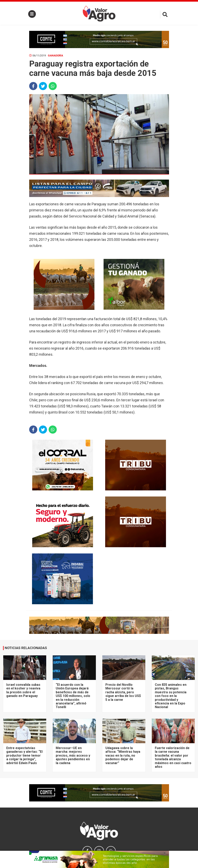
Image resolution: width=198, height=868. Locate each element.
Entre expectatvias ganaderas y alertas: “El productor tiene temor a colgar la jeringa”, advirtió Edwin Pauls (24, 755)
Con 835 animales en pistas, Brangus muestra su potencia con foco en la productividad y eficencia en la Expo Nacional (171, 696)
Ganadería (55, 55)
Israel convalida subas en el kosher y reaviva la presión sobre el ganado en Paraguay (23, 690)
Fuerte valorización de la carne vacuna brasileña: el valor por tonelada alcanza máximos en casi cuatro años (173, 757)
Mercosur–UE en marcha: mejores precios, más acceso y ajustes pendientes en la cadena (73, 755)
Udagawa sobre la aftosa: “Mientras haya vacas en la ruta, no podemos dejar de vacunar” (123, 755)
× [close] (165, 853)
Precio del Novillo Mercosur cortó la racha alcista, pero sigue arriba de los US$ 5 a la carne (123, 692)
